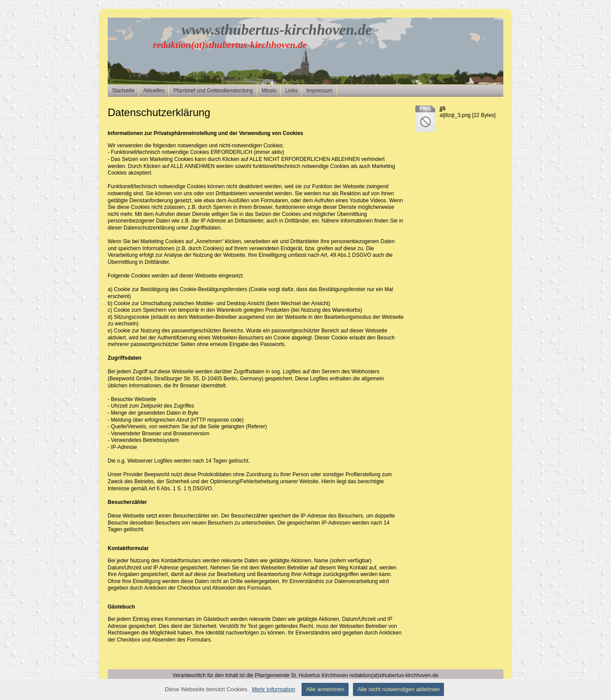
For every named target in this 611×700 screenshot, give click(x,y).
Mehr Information (273, 689)
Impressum (319, 91)
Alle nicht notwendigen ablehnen (398, 689)
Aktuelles (154, 91)
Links (291, 91)
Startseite (123, 91)
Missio (269, 91)
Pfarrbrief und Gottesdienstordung (213, 91)
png (425, 109)
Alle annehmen (325, 689)
